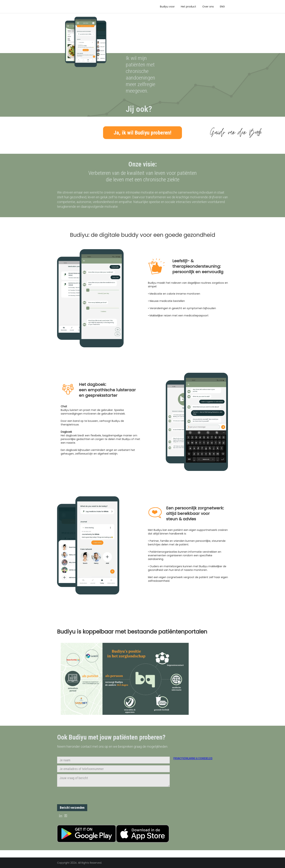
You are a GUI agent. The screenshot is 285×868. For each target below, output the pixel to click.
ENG (222, 7)
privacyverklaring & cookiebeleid (193, 758)
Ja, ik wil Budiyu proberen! (142, 133)
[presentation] (85, 796)
